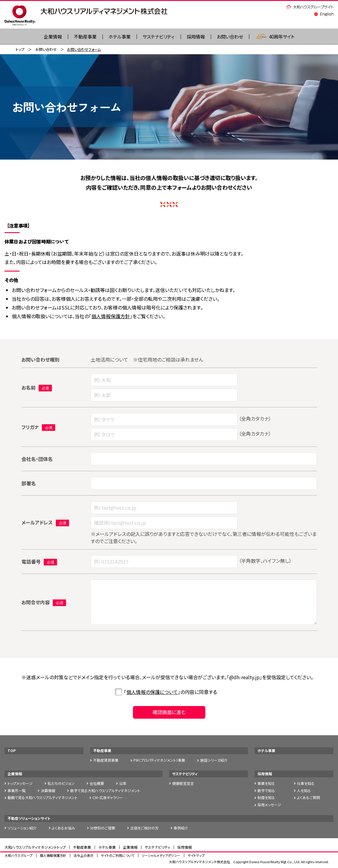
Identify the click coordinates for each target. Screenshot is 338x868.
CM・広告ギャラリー (108, 798)
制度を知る (266, 798)
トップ (20, 50)
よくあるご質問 (308, 798)
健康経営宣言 (183, 784)
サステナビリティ (158, 37)
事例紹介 (181, 828)
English (324, 14)
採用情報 (197, 37)
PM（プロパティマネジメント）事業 (159, 760)
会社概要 (97, 784)
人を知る (304, 790)
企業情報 (15, 774)
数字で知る (266, 790)
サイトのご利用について (118, 855)
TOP (12, 751)
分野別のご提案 (103, 828)
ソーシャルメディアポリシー (161, 855)
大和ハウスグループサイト (310, 7)
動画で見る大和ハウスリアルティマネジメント (43, 798)
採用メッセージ (269, 805)
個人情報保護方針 (111, 316)
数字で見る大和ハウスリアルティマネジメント (105, 790)
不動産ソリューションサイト (29, 818)
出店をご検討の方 (144, 828)
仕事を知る (306, 784)
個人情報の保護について (152, 692)
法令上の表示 (84, 855)
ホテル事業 (117, 37)
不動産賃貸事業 (106, 760)
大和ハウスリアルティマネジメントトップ (35, 847)
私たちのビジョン (61, 784)
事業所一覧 (17, 790)
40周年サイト (279, 37)
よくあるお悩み (63, 828)
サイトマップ (196, 855)
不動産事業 (81, 37)
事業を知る (266, 784)
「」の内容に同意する (166, 692)
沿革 (123, 784)
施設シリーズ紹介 (214, 760)
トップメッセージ (20, 784)
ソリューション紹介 (22, 828)
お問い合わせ (233, 37)
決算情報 (48, 790)
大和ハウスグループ (19, 855)
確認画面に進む (169, 712)
